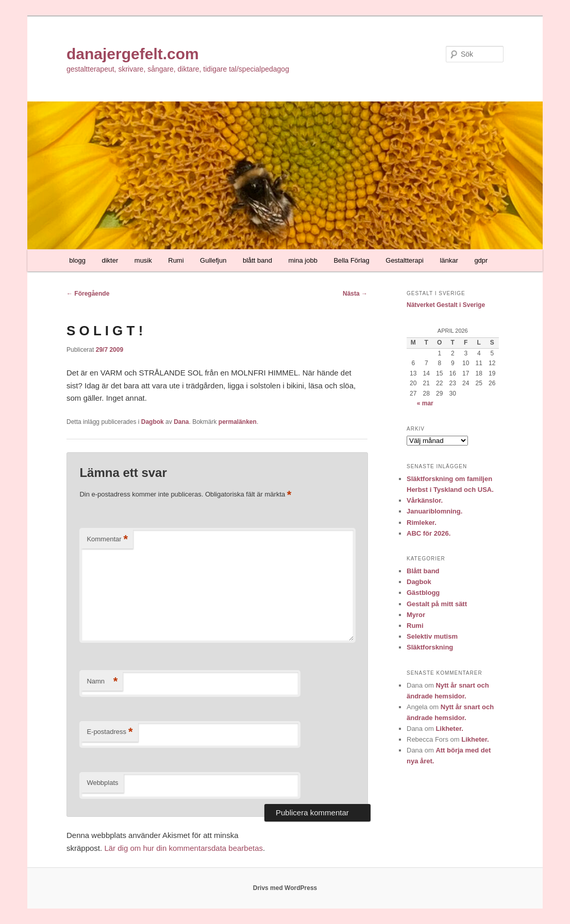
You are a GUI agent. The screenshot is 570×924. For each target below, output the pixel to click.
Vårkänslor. (425, 500)
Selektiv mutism (432, 636)
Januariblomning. (434, 511)
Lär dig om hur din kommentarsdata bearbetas (183, 848)
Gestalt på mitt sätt (437, 604)
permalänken (238, 422)
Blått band (423, 571)
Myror (416, 615)
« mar (425, 403)
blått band (257, 260)
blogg (77, 260)
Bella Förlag (351, 260)
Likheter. (449, 729)
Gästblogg (423, 593)
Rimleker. (422, 523)
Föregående (88, 294)
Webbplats (102, 783)
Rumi (176, 260)
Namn (102, 682)
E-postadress (110, 732)
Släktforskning (430, 647)
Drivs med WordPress (285, 888)
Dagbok (153, 422)
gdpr (481, 260)
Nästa (355, 294)
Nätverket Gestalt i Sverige (446, 305)
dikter (110, 260)
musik (143, 260)
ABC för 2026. (429, 533)
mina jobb (303, 260)
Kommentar (107, 540)
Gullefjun (213, 260)
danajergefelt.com (133, 54)
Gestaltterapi (405, 260)
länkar (449, 260)
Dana (181, 422)
